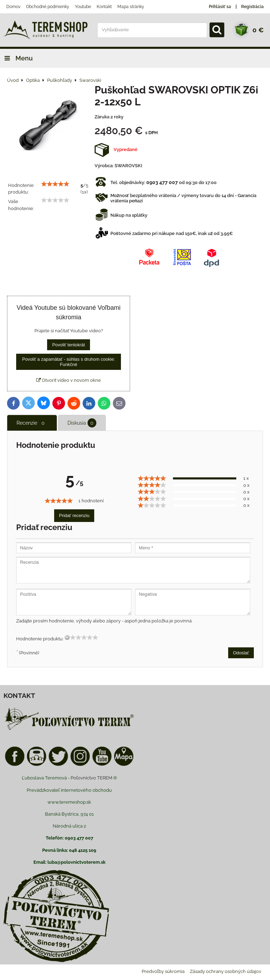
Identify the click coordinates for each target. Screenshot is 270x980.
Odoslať (241, 653)
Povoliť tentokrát (68, 345)
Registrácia (252, 7)
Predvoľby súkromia (163, 971)
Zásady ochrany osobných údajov (226, 971)
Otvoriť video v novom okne (69, 380)
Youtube (83, 7)
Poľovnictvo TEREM (91, 778)
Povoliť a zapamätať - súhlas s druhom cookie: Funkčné (69, 362)
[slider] (55, 184)
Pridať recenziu (74, 515)
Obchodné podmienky (48, 7)
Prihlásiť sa (220, 7)
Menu (16, 58)
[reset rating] (67, 638)
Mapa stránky (131, 7)
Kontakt (104, 7)
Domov (13, 7)
